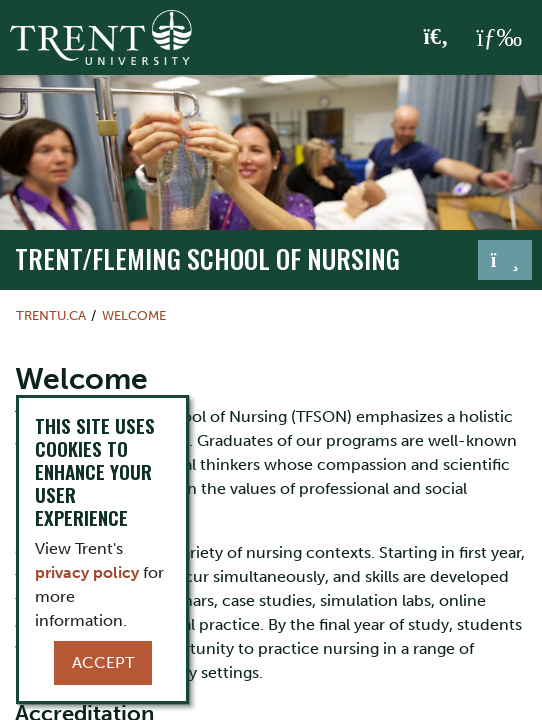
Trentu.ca (51, 315)
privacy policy (87, 572)
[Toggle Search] (436, 38)
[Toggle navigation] (505, 260)
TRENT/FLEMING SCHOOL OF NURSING (207, 258)
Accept (103, 662)
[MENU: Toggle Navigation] (499, 38)
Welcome (134, 315)
